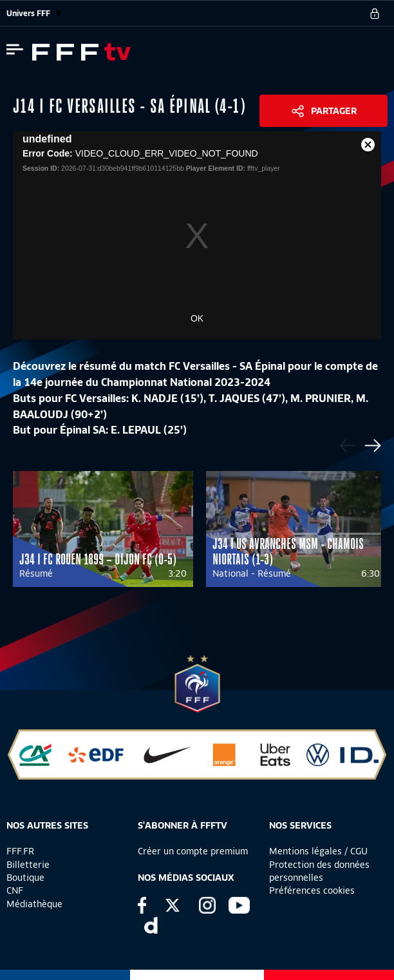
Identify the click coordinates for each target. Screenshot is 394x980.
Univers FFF (34, 13)
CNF (15, 890)
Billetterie (28, 865)
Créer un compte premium (193, 851)
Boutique (25, 878)
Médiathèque (34, 904)
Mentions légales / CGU (318, 851)
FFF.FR (20, 851)
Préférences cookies (312, 890)
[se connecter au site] (375, 14)
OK (197, 318)
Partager (334, 111)
